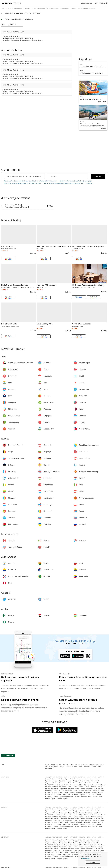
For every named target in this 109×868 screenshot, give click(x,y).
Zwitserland (94, 785)
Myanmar (48, 781)
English (53, 765)
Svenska (100, 766)
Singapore (48, 783)
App (96, 3)
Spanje (76, 787)
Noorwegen (96, 791)
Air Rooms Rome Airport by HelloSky (88, 285)
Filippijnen (76, 781)
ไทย (76, 765)
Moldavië (61, 791)
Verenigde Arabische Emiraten (54, 777)
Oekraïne (94, 793)
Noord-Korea (97, 783)
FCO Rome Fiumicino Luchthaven (19, 19)
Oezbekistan (88, 783)
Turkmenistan (63, 783)
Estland (70, 787)
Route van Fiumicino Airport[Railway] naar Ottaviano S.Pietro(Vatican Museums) (30, 181)
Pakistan (83, 781)
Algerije (47, 798)
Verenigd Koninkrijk (97, 787)
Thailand (55, 783)
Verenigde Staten (68, 795)
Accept (93, 862)
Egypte (53, 798)
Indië (58, 779)
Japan (67, 779)
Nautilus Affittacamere (47, 285)
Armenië (66, 777)
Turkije (70, 783)
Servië (61, 793)
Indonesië (48, 779)
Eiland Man (89, 789)
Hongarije (71, 789)
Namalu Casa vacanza (82, 324)
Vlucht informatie (86, 3)
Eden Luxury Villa (9, 324)
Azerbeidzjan (74, 777)
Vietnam (81, 783)
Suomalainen (88, 766)
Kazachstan (85, 779)
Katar (88, 781)
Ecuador (56, 797)
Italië (96, 789)
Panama (59, 795)
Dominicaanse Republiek (67, 797)
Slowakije (79, 793)
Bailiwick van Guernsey (52, 789)
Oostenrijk (60, 785)
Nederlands (49, 768)
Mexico (53, 795)
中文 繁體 (59, 765)
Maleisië (69, 781)
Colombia (99, 795)
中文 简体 (66, 765)
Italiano (80, 766)
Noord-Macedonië (79, 791)
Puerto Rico (49, 797)
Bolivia (89, 795)
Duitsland (55, 787)
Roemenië (54, 793)
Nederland (88, 791)
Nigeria (65, 798)
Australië (95, 797)
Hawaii (76, 795)
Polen (102, 791)
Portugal (48, 793)
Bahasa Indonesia (94, 765)
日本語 (47, 765)
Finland (81, 787)
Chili (93, 795)
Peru (90, 797)
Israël (54, 779)
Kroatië (77, 789)
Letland (55, 791)
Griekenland (63, 789)
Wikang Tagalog (54, 766)
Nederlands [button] (104, 3)
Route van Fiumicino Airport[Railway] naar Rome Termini (23, 183)
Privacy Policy (85, 858)
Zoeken (98, 176)
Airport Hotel (7, 246)
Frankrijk (87, 787)
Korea (79, 779)
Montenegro (69, 791)
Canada (48, 795)
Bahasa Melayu (83, 765)
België (81, 785)
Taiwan (75, 783)
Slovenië (72, 793)
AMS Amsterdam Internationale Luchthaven (23, 13)
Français (62, 766)
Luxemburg (48, 791)
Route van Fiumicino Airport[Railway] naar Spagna (76, 181)
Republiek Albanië (50, 785)
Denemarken (63, 787)
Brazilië (77, 797)
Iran (62, 779)
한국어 (72, 765)
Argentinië (82, 795)
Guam (101, 797)
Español (74, 766)
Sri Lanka (97, 779)
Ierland (83, 789)
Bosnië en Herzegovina (71, 785)
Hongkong (101, 777)
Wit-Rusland (87, 793)
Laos (92, 779)
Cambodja (73, 779)
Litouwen (101, 789)
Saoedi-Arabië (95, 781)
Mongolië (55, 781)
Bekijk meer (90, 183)
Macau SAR (62, 781)
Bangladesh (82, 777)
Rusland (101, 793)
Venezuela (84, 797)
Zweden (66, 793)
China (89, 777)
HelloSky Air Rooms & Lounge (15, 285)
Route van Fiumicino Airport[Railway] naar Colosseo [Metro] (64, 183)
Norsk (94, 766)
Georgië (94, 777)
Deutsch (68, 766)
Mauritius (59, 798)
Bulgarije (86, 785)
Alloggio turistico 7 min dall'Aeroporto (54, 246)
